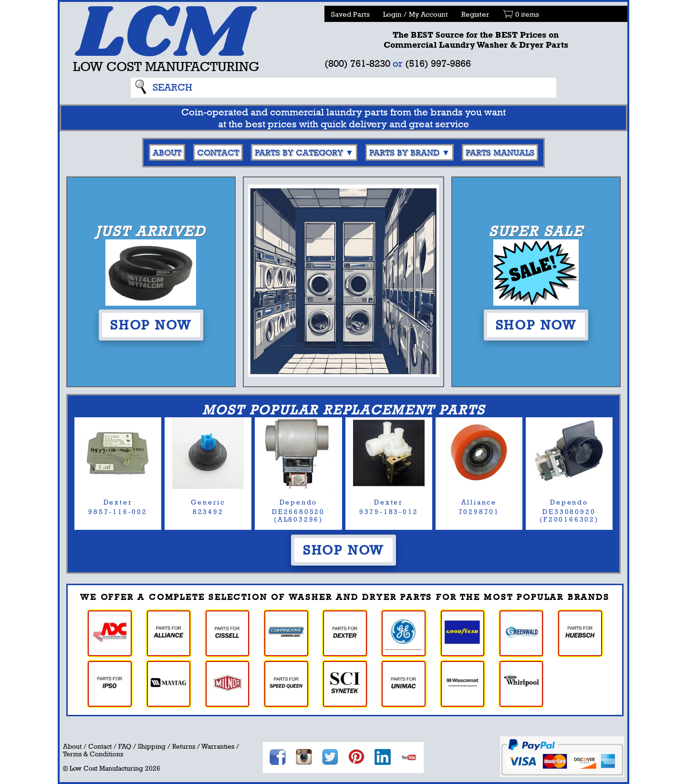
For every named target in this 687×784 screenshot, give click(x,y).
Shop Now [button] (151, 325)
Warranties (218, 746)
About (167, 152)
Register (475, 14)
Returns (184, 746)
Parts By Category (299, 152)
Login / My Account (416, 14)
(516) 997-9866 (438, 63)
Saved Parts (350, 14)
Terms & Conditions (93, 754)
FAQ (125, 746)
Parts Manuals (500, 152)
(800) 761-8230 (357, 63)
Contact (218, 152)
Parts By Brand (404, 152)
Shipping (152, 746)
